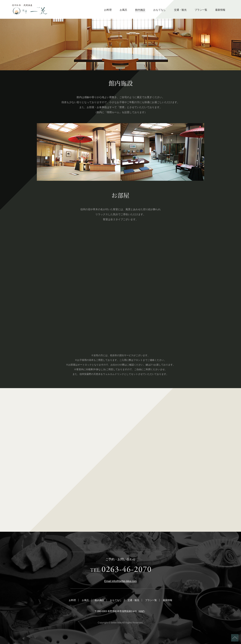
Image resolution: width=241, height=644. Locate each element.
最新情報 (220, 10)
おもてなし (160, 10)
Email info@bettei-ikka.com (120, 581)
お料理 (108, 10)
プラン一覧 (201, 10)
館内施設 (140, 10)
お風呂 (123, 10)
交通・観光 (180, 10)
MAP (141, 611)
